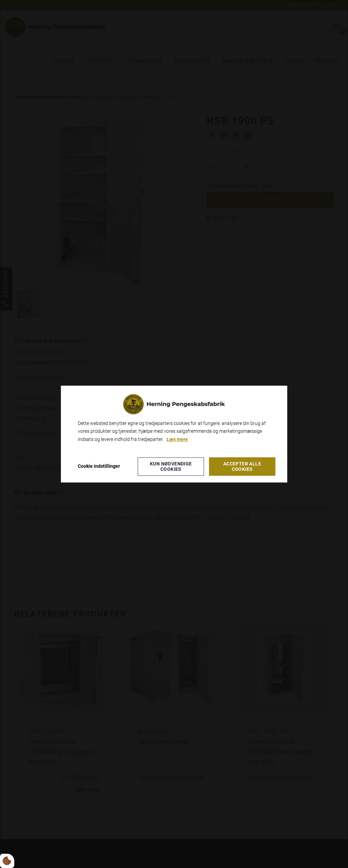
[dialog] (174, 434)
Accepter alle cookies (242, 466)
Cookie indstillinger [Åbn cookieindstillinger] (99, 466)
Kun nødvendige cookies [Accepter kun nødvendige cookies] (171, 466)
